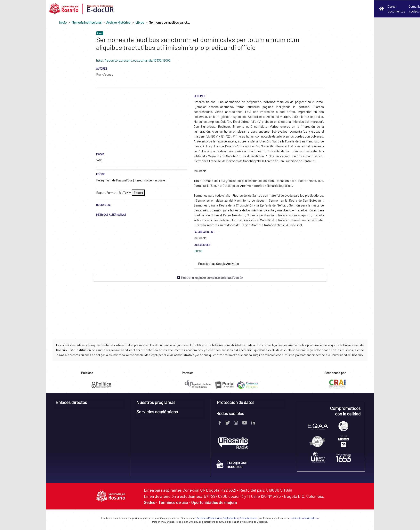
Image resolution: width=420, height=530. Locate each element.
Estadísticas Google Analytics (219, 263)
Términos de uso (173, 502)
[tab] (259, 263)
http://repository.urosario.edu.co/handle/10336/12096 (133, 60)
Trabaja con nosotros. (232, 464)
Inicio (63, 22)
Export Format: (107, 192)
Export (138, 192)
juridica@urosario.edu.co (304, 518)
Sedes (150, 502)
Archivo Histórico (118, 22)
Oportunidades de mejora (214, 502)
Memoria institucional (86, 22)
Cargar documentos (397, 9)
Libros (140, 22)
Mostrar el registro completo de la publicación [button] (210, 277)
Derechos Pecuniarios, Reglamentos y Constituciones (227, 518)
